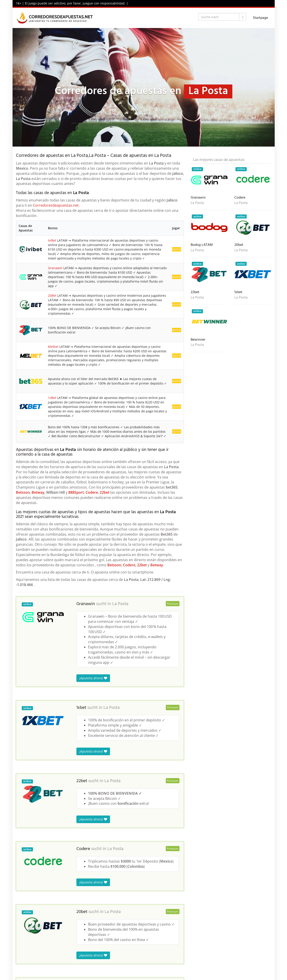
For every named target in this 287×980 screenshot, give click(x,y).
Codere (92, 492)
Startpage (260, 18)
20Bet (52, 295)
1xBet (52, 398)
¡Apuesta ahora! (93, 678)
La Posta (120, 604)
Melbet (53, 347)
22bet (105, 492)
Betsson (23, 492)
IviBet (52, 240)
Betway (38, 492)
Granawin (55, 268)
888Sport (76, 492)
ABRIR (177, 249)
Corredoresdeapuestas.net (56, 205)
